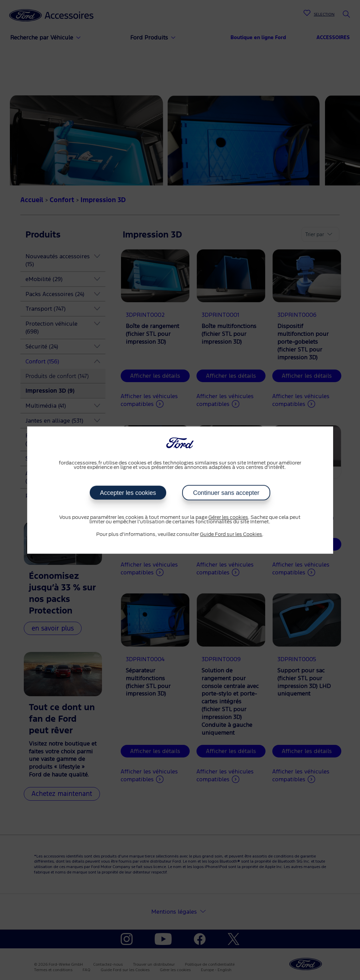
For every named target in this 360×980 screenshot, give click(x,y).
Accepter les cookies (128, 493)
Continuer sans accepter (226, 493)
